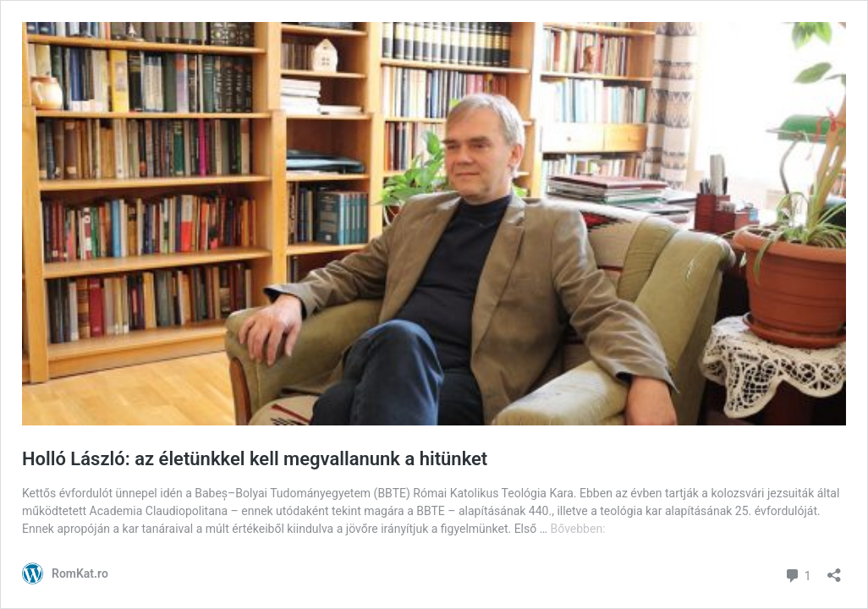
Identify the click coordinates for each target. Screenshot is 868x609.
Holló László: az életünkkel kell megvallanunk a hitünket (255, 459)
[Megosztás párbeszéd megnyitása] (834, 570)
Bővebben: (578, 529)
